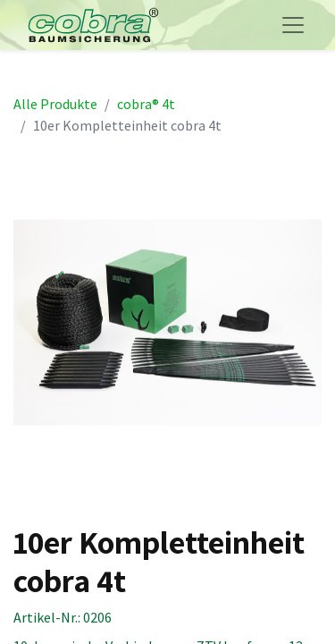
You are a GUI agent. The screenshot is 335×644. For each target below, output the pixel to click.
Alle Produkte (55, 104)
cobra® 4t (146, 104)
